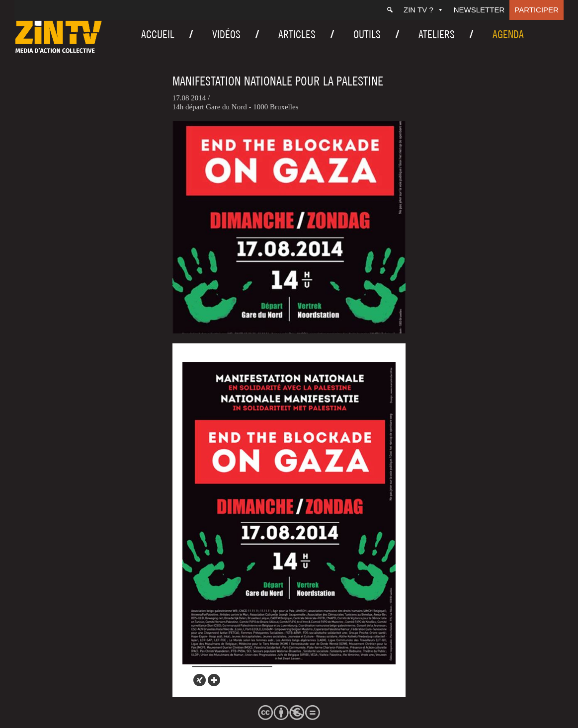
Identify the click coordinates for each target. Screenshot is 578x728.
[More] (214, 680)
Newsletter (479, 10)
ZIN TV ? (424, 10)
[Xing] (200, 680)
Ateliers (437, 34)
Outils (367, 34)
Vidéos (226, 34)
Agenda (508, 34)
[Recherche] (390, 10)
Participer (537, 10)
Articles (297, 34)
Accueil (158, 34)
